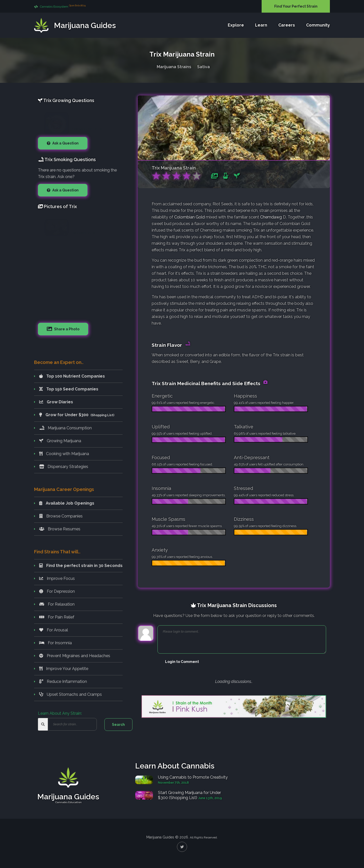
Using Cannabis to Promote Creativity (193, 777)
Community (318, 25)
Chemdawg (271, 217)
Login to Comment (182, 662)
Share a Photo (66, 329)
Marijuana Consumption (65, 428)
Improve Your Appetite (64, 669)
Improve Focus (57, 578)
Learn (261, 25)
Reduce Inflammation (63, 681)
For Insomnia (55, 643)
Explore (236, 25)
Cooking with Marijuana (64, 454)
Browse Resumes (60, 529)
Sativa (203, 66)
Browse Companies (61, 516)
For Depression (57, 591)
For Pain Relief (57, 617)
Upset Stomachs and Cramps (71, 694)
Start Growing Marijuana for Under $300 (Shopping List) (189, 795)
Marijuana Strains (174, 66)
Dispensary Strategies (64, 467)
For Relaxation (57, 604)
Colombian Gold (190, 217)
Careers (287, 25)
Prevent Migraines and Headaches (75, 656)
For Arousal (54, 630)
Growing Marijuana (60, 441)
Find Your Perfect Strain (296, 6)
